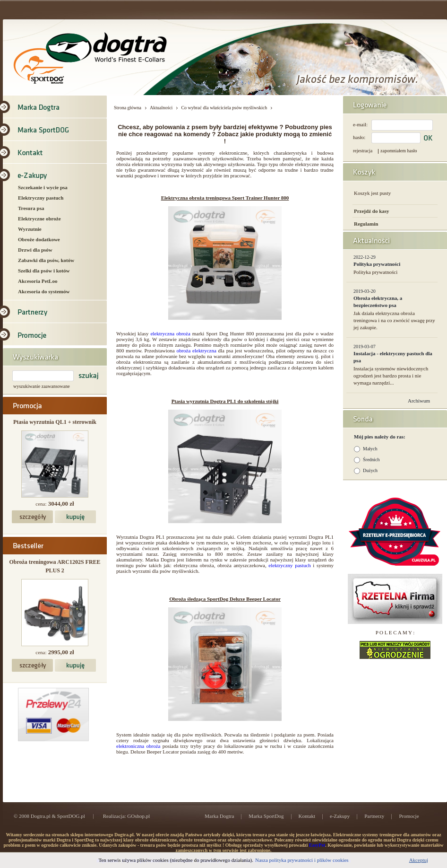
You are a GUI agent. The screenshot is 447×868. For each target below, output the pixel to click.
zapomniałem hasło (399, 151)
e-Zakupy (340, 816)
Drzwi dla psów (35, 250)
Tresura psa (31, 208)
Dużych (370, 470)
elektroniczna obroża (138, 746)
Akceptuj (419, 860)
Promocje (409, 816)
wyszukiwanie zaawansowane (42, 386)
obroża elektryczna (196, 351)
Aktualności (161, 108)
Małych (370, 449)
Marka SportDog (266, 816)
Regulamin (366, 224)
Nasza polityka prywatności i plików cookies (302, 860)
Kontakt (307, 816)
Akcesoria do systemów (44, 291)
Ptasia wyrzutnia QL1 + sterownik (55, 422)
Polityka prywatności (377, 264)
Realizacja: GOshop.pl (127, 816)
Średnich (371, 460)
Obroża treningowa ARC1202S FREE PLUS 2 (55, 566)
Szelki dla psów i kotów (44, 271)
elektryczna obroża (170, 333)
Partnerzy (374, 816)
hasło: (359, 137)
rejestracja (363, 151)
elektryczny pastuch (289, 565)
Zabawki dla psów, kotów (46, 260)
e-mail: (360, 124)
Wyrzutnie (30, 229)
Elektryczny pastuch (41, 198)
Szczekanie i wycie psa (43, 187)
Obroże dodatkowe (39, 239)
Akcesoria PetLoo (38, 281)
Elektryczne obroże (39, 219)
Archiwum (419, 401)
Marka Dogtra (219, 816)
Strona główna (128, 108)
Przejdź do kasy (372, 211)
